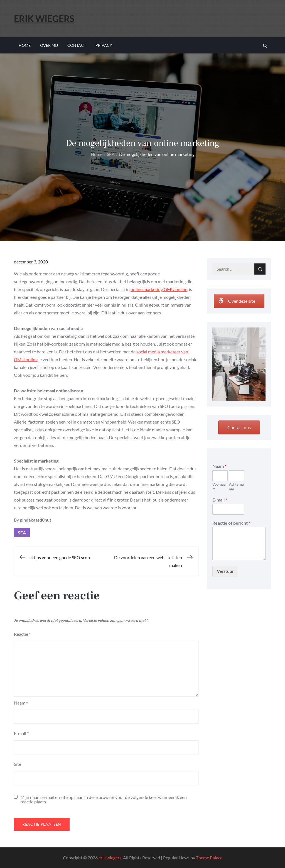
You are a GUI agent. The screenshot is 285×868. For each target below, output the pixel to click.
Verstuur (225, 571)
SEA (22, 533)
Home (25, 45)
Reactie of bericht (231, 523)
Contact (77, 45)
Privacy (104, 45)
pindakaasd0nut (35, 520)
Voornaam (219, 487)
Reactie (22, 634)
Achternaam (236, 487)
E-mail (21, 733)
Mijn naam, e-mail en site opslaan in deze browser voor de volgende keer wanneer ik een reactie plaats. (104, 799)
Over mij (49, 45)
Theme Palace (209, 858)
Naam (21, 703)
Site (18, 764)
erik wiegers (44, 19)
